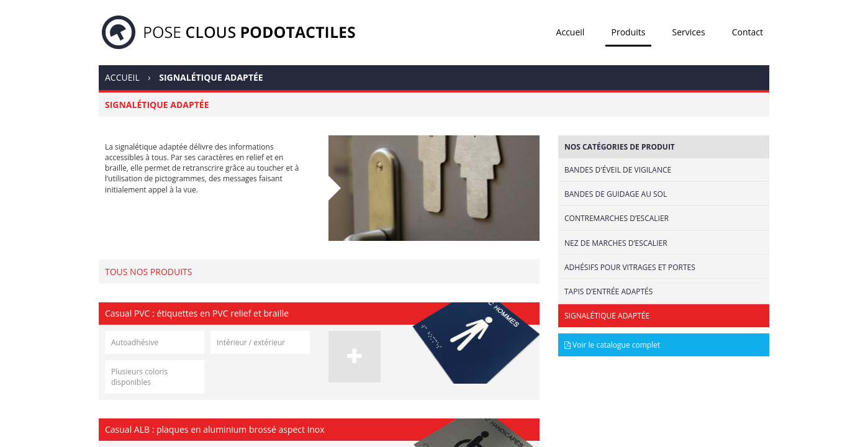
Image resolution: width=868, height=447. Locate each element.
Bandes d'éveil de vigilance (618, 170)
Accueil (571, 32)
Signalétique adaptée (607, 316)
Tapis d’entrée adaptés (608, 291)
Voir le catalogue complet (612, 345)
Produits (629, 32)
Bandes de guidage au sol (616, 194)
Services (689, 32)
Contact (748, 32)
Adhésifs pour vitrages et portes (630, 267)
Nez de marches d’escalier (616, 243)
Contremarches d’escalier (617, 218)
